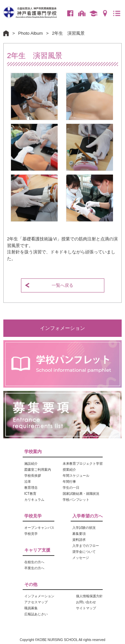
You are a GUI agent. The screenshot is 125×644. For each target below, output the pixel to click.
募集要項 (79, 534)
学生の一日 (71, 488)
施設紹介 (31, 464)
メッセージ (81, 558)
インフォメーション (62, 328)
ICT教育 (30, 494)
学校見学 (33, 516)
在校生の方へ (82, 13)
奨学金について (84, 552)
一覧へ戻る (62, 285)
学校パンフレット (76, 500)
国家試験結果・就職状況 (81, 494)
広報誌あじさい (36, 614)
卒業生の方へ (93, 13)
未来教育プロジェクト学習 (83, 464)
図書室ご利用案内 (38, 470)
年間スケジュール (76, 476)
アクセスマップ (105, 13)
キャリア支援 (37, 550)
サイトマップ (86, 608)
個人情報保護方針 (89, 596)
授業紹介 (69, 470)
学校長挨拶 (33, 476)
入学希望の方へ (87, 516)
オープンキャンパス (39, 528)
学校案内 (33, 452)
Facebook (70, 13)
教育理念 (31, 488)
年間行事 (69, 482)
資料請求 (79, 540)
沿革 (28, 482)
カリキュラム (34, 500)
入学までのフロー (86, 546)
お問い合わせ (86, 602)
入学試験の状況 (84, 528)
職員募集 (31, 608)
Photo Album (31, 33)
